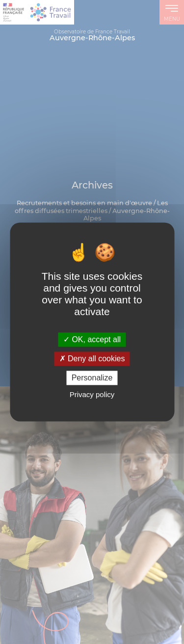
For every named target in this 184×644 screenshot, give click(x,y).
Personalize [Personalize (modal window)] (92, 378)
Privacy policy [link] (92, 395)
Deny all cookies (92, 359)
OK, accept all (92, 339)
